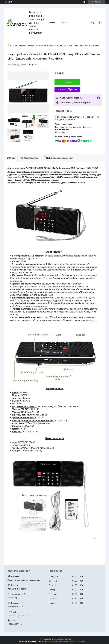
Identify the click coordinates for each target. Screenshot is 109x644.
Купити (68, 82)
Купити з (68, 90)
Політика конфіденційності (80, 641)
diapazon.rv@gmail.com (18, 615)
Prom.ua (68, 639)
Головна (51, 22)
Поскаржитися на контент (58, 641)
